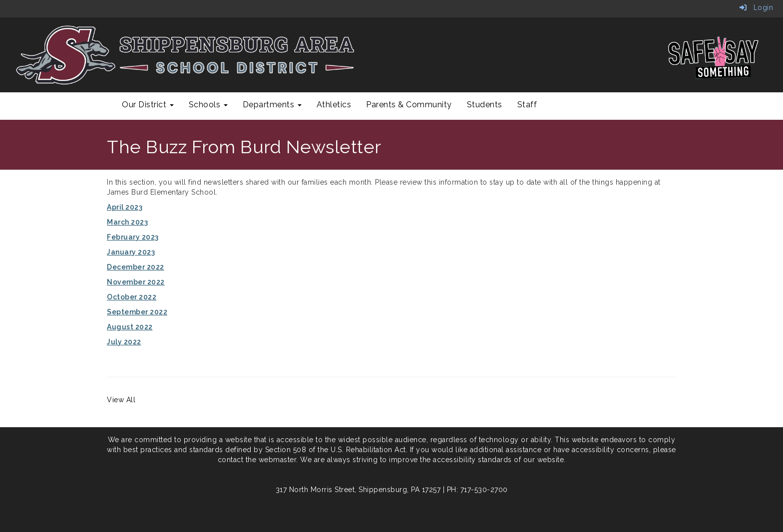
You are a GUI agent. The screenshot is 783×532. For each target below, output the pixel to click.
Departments (272, 105)
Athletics (334, 105)
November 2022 (136, 282)
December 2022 (136, 267)
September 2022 (137, 312)
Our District (148, 105)
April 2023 (125, 207)
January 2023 (131, 252)
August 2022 (130, 327)
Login (757, 7)
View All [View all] (121, 400)
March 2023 (127, 222)
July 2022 (124, 342)
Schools (208, 105)
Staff (527, 105)
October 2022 (132, 297)
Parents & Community (409, 105)
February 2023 (133, 237)
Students (485, 105)
